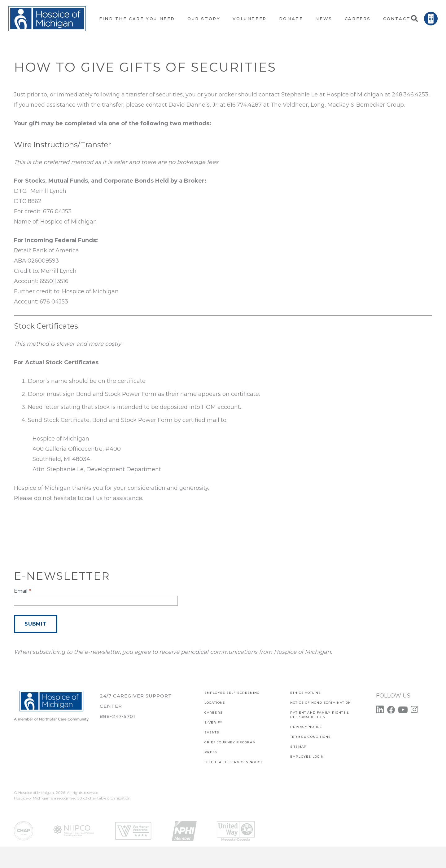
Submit (36, 624)
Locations (215, 703)
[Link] (47, 19)
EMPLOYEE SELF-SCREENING (232, 693)
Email (22, 591)
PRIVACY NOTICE (306, 727)
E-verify (214, 722)
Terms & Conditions (310, 737)
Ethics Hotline (306, 693)
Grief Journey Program (230, 742)
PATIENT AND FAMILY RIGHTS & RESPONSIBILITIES (320, 715)
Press (211, 752)
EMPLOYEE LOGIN (307, 757)
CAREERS (213, 713)
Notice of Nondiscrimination (321, 703)
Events (212, 732)
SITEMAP (298, 747)
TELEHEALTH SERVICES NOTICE (234, 762)
